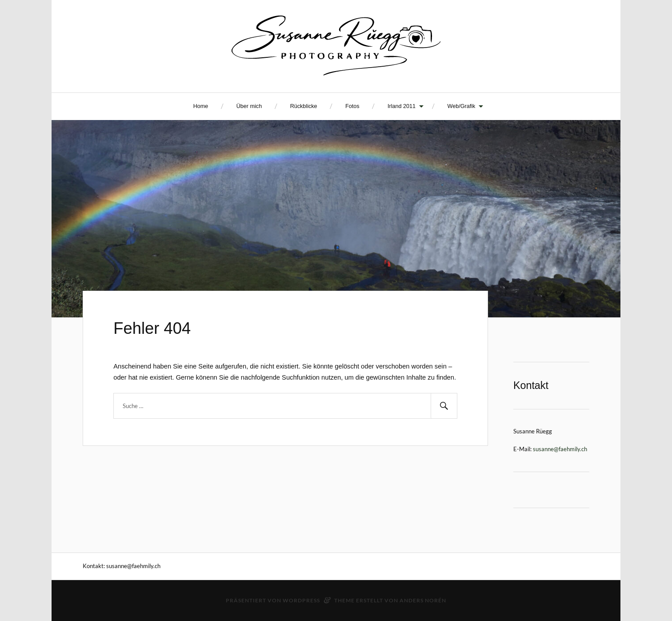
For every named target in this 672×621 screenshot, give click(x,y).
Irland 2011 (402, 106)
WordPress (301, 600)
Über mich (249, 106)
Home (201, 106)
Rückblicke (304, 106)
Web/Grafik (462, 106)
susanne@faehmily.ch (560, 449)
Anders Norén (423, 600)
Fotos (352, 106)
